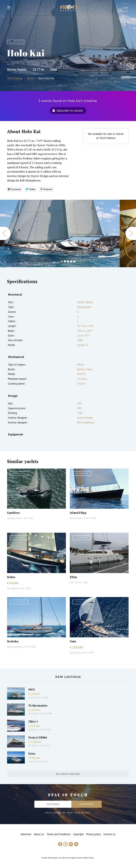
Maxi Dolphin (13, 588)
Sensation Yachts (14, 518)
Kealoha (13, 641)
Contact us (109, 834)
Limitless (13, 513)
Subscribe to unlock (70, 110)
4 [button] (71, 261)
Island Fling (78, 513)
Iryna (32, 753)
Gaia (73, 641)
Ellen (73, 577)
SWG (32, 689)
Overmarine (34, 714)
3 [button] (68, 261)
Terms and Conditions (59, 834)
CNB (72, 582)
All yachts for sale (68, 774)
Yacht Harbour (69, 9)
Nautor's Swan (76, 518)
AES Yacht (32, 746)
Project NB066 (38, 737)
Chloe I (33, 721)
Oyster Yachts (17, 69)
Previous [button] (5, 233)
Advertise (26, 834)
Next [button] (131, 233)
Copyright (78, 834)
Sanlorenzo (33, 730)
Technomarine (38, 705)
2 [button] (65, 261)
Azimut (31, 698)
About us (39, 834)
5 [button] (74, 261)
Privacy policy (94, 834)
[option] (60, 233)
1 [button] (62, 261)
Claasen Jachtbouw (15, 647)
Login (125, 8)
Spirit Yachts (75, 653)
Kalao (11, 577)
